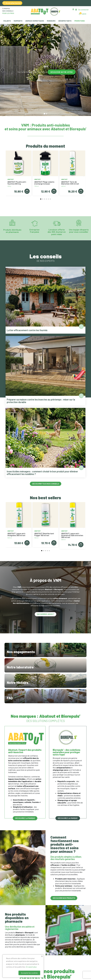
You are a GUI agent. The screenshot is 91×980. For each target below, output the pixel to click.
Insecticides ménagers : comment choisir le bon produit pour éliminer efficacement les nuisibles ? (42, 473)
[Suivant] (88, 70)
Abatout (11, 179)
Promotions (80, 21)
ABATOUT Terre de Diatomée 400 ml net (70, 183)
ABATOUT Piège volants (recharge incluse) (44, 183)
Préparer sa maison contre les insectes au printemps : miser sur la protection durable (41, 401)
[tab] (44, 114)
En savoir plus (31, 967)
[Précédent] (3, 70)
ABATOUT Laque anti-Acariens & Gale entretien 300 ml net (72, 535)
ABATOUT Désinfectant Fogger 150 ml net (44, 534)
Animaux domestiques (35, 21)
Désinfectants (65, 21)
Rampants (18, 21)
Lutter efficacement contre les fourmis (27, 330)
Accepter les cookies (29, 973)
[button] (73, 9)
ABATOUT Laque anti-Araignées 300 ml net (17, 534)
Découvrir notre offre (62, 72)
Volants (7, 21)
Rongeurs (51, 21)
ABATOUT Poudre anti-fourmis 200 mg (17, 183)
